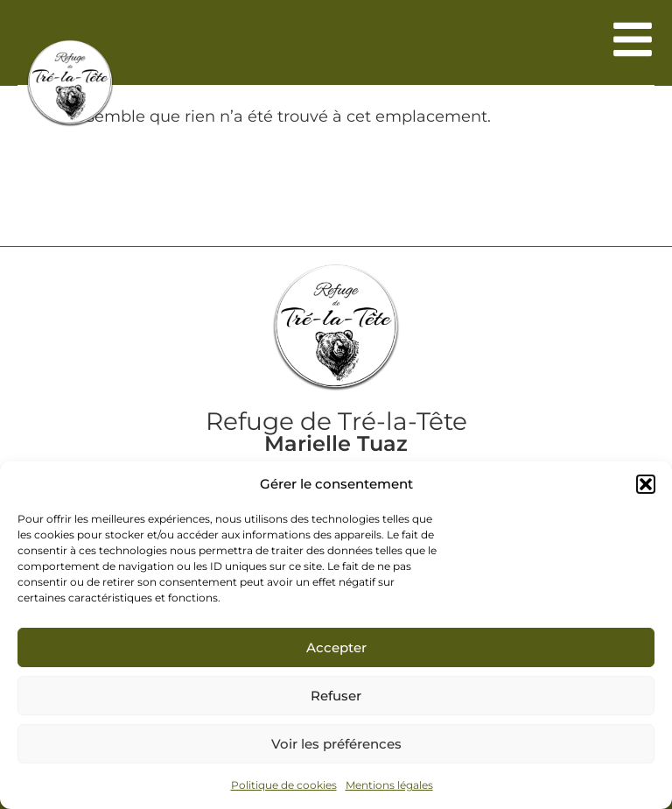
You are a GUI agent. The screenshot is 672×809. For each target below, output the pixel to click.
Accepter (336, 647)
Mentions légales (389, 785)
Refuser (336, 696)
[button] (646, 484)
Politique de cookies (284, 785)
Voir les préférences (336, 744)
